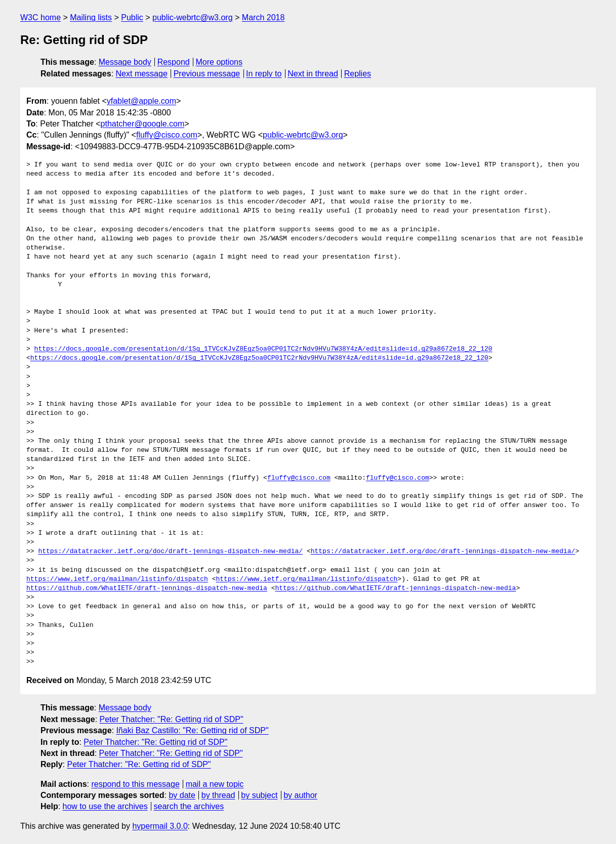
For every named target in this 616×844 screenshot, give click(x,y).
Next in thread (313, 74)
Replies (358, 74)
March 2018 (263, 17)
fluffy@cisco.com (167, 135)
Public (132, 17)
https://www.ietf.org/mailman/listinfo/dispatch (117, 579)
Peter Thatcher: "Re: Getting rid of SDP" (172, 719)
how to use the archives (105, 806)
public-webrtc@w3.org (193, 17)
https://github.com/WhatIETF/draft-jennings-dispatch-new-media (147, 588)
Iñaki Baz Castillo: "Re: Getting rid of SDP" (192, 730)
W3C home (40, 17)
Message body (125, 62)
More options (219, 62)
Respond (174, 62)
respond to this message (135, 784)
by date (182, 795)
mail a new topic (215, 784)
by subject (259, 795)
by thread (218, 795)
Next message (142, 74)
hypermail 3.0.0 (160, 826)
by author (300, 795)
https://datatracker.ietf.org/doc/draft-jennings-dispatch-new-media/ (170, 552)
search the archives (189, 806)
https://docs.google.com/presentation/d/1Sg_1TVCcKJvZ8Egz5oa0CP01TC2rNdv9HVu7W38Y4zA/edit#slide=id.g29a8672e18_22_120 (263, 349)
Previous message (207, 74)
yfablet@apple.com (141, 101)
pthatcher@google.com (143, 124)
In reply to (264, 74)
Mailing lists (91, 17)
